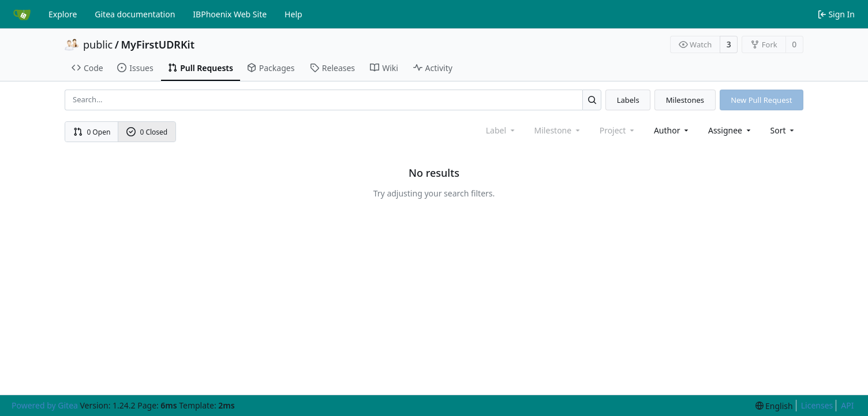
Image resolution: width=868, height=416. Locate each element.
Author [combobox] (672, 130)
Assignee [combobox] (730, 130)
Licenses (817, 405)
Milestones (685, 100)
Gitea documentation (135, 14)
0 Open (92, 132)
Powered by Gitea (45, 405)
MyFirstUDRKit (158, 44)
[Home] (22, 14)
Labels (628, 100)
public (98, 44)
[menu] (783, 130)
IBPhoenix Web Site (230, 14)
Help (293, 14)
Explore (63, 14)
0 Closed (147, 132)
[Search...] (592, 100)
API (847, 405)
